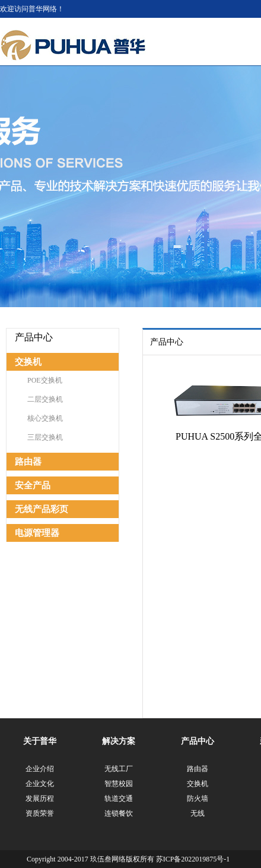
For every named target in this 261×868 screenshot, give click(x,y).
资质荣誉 (40, 813)
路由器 (28, 462)
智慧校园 (119, 784)
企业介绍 (40, 769)
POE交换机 (45, 380)
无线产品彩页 (42, 509)
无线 (198, 813)
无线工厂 (119, 769)
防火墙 (198, 798)
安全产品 (33, 485)
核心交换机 (45, 418)
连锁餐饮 (119, 813)
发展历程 (40, 798)
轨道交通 (119, 798)
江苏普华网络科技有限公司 (73, 45)
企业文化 (40, 784)
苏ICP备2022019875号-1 (193, 859)
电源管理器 (37, 533)
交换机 (28, 362)
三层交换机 (45, 437)
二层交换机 (45, 399)
